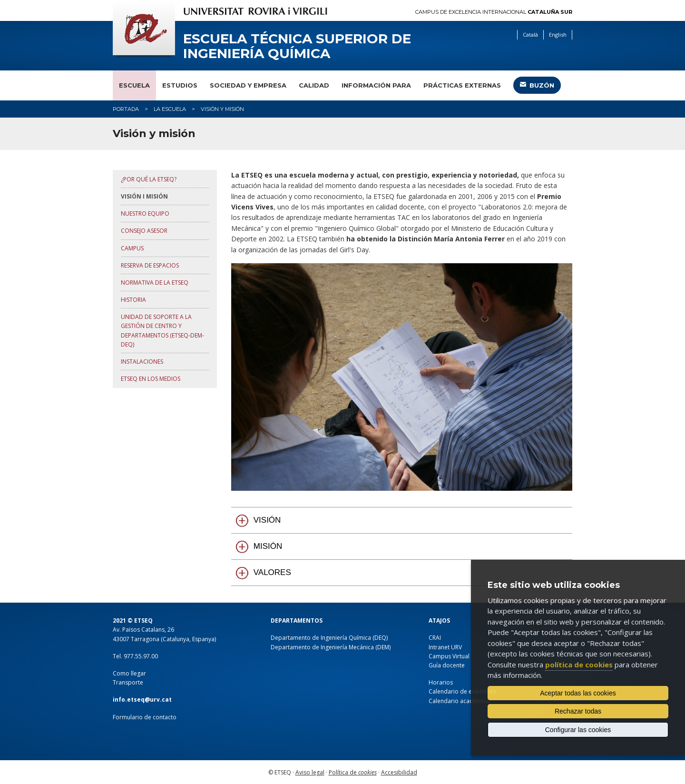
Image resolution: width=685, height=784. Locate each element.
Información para (376, 85)
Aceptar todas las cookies (578, 693)
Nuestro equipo (145, 213)
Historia (133, 300)
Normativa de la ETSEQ (155, 283)
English (558, 35)
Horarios (441, 682)
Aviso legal (310, 772)
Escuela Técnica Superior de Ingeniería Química (297, 46)
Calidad (314, 85)
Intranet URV (445, 647)
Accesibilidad (399, 772)
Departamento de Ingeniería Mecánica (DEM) (331, 647)
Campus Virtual (449, 656)
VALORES (272, 572)
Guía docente (447, 665)
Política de (353, 772)
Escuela (134, 85)
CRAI (435, 638)
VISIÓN (267, 520)
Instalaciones (142, 362)
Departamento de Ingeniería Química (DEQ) (329, 638)
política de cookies (579, 665)
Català (530, 35)
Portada (126, 109)
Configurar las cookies (578, 730)
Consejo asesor (144, 231)
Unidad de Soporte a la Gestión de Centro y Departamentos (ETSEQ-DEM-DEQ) (162, 331)
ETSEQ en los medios (151, 379)
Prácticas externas (462, 85)
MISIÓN (268, 546)
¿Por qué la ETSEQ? (149, 179)
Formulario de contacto (145, 717)
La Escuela (170, 109)
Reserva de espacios (150, 265)
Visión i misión (144, 196)
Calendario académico (459, 701)
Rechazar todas (578, 711)
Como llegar (129, 673)
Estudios (180, 85)
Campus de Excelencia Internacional (494, 12)
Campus (132, 248)
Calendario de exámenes (462, 691)
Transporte (128, 682)
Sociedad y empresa (248, 85)
